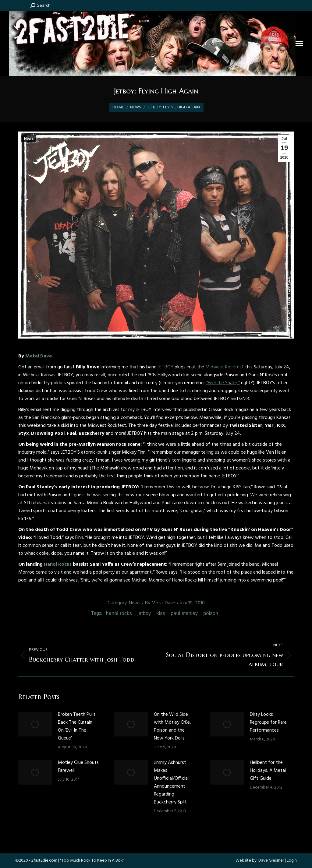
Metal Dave (39, 356)
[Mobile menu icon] (299, 43)
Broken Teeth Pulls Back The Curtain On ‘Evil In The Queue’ (77, 726)
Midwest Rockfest (225, 367)
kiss (161, 613)
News (29, 139)
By (160, 603)
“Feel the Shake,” (223, 383)
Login (292, 861)
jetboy (144, 613)
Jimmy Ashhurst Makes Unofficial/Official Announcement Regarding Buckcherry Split (171, 782)
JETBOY (166, 367)
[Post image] (35, 724)
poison (211, 613)
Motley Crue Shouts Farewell (78, 767)
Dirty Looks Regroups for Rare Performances (268, 722)
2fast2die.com (44, 861)
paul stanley (184, 613)
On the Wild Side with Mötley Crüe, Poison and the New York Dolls (172, 726)
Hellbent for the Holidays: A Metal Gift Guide (268, 771)
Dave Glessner (271, 861)
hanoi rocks (119, 613)
